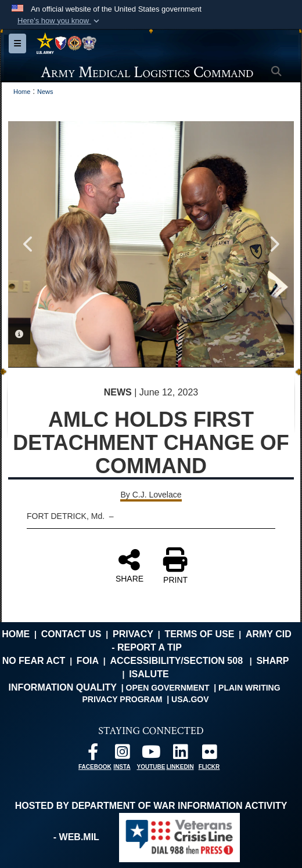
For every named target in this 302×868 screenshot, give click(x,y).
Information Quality (63, 687)
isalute (149, 674)
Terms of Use (199, 634)
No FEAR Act (34, 661)
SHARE (130, 565)
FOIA (88, 661)
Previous (28, 244)
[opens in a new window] (93, 755)
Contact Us (71, 634)
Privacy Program (122, 699)
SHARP (272, 661)
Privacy (133, 634)
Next (274, 244)
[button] (60, 21)
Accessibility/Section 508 (177, 661)
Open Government (168, 688)
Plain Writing (249, 688)
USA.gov (190, 699)
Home (16, 634)
